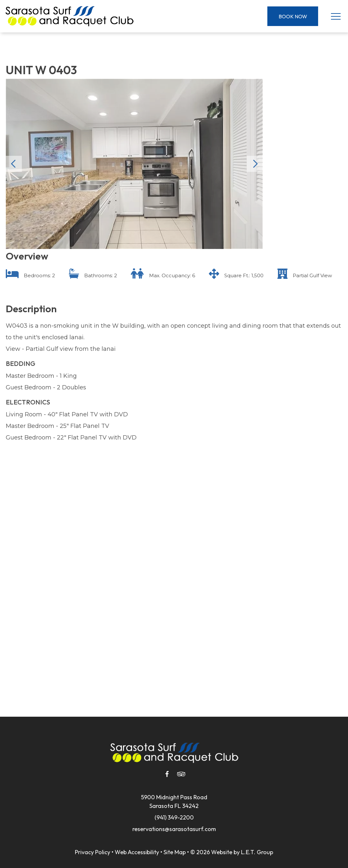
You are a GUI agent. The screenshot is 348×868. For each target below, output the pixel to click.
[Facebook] (167, 774)
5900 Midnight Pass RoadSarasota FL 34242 (174, 802)
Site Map (175, 852)
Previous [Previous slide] (14, 164)
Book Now (293, 16)
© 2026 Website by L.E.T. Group (232, 852)
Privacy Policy (93, 852)
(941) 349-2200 (174, 817)
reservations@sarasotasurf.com (174, 829)
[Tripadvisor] (181, 774)
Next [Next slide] (255, 164)
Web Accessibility (137, 852)
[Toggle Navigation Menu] (336, 16)
